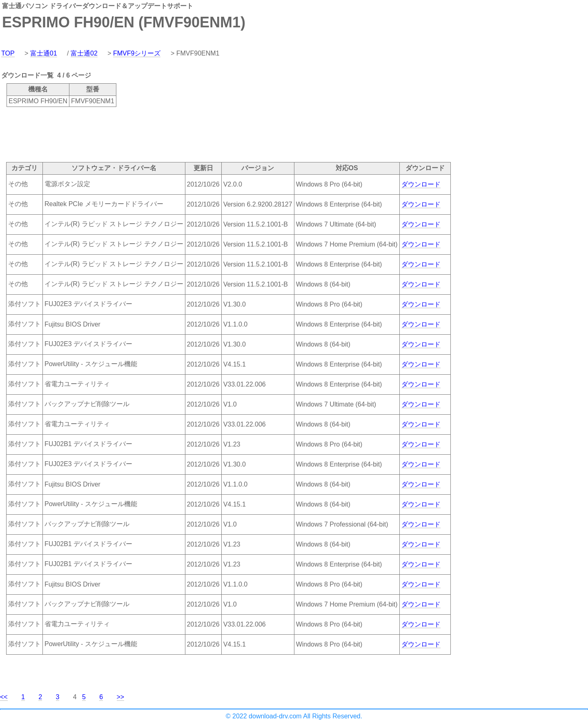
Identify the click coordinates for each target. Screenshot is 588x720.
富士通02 (84, 53)
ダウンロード (421, 184)
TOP (8, 53)
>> (121, 697)
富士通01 (44, 53)
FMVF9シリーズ (137, 53)
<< (4, 697)
